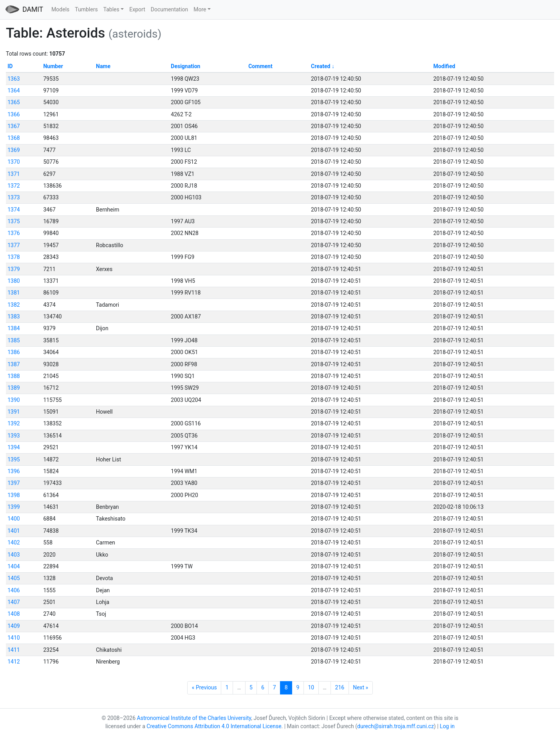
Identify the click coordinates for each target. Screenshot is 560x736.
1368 (14, 138)
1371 (14, 174)
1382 (14, 305)
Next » (360, 687)
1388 (14, 376)
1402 (14, 543)
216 (340, 687)
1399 (14, 507)
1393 (14, 436)
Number (53, 66)
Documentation (170, 9)
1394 (14, 447)
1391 (14, 412)
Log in (447, 726)
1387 (14, 364)
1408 (14, 614)
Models (60, 9)
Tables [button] (111, 9)
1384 (14, 328)
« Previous (204, 687)
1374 (14, 210)
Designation (185, 66)
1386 (14, 352)
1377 (14, 245)
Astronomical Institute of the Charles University (194, 718)
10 (311, 687)
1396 (14, 471)
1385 (14, 340)
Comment (260, 66)
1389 (14, 388)
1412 (14, 662)
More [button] (200, 9)
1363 (14, 79)
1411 (14, 650)
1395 (14, 459)
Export (137, 9)
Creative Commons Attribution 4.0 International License (214, 726)
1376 (14, 233)
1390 (14, 400)
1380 (14, 281)
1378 (14, 257)
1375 (14, 221)
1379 (14, 269)
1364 (14, 90)
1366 (14, 114)
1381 (14, 293)
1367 (14, 126)
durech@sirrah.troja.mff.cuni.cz (396, 726)
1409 (14, 626)
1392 (14, 423)
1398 (14, 495)
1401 (14, 531)
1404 (14, 566)
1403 (14, 555)
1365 (14, 102)
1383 (14, 316)
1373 (14, 197)
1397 (14, 483)
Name (103, 66)
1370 (14, 162)
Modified (444, 66)
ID (10, 66)
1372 (14, 186)
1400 (14, 519)
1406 (14, 590)
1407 (14, 602)
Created (321, 66)
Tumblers (86, 9)
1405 (14, 578)
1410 (14, 638)
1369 (14, 150)
